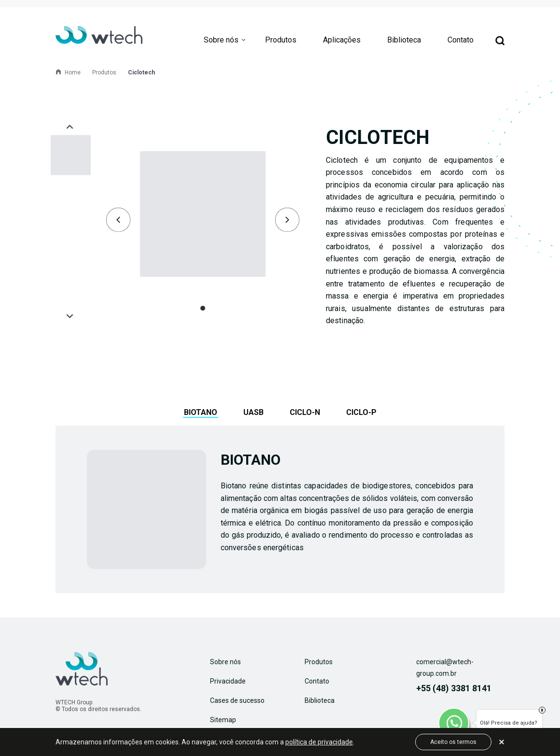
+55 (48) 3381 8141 (454, 688)
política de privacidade (319, 742)
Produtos (281, 40)
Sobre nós (221, 40)
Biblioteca (404, 40)
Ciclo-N (305, 412)
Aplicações (342, 40)
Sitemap (223, 720)
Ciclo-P (361, 412)
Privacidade (228, 681)
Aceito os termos (453, 742)
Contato (461, 40)
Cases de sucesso (237, 700)
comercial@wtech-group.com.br (445, 668)
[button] (203, 308)
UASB (253, 412)
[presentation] (118, 220)
